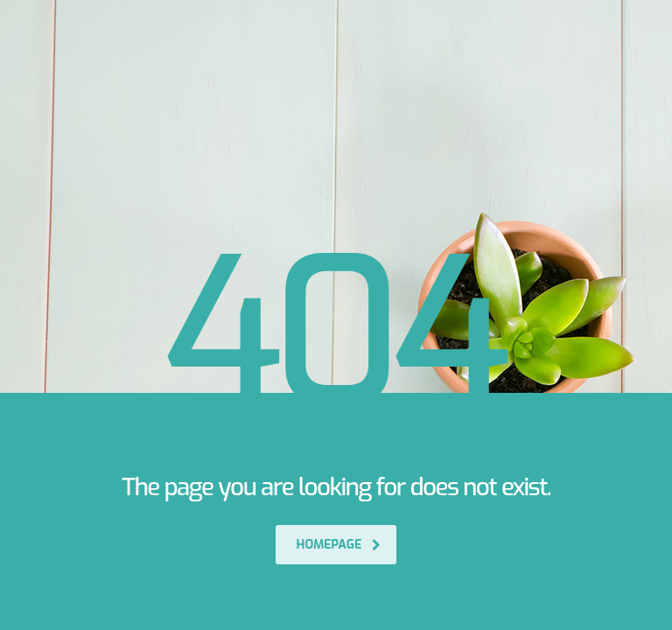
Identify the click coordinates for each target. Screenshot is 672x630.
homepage (339, 545)
